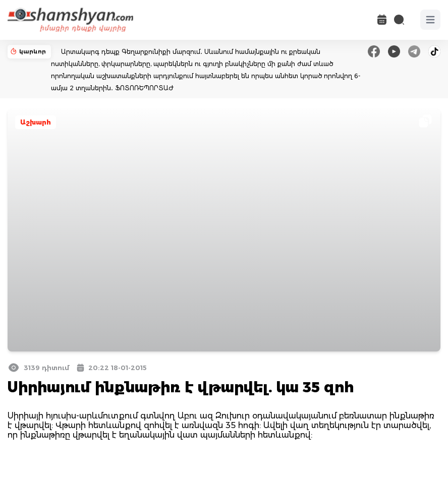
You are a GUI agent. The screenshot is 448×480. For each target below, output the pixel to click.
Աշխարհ (36, 122)
